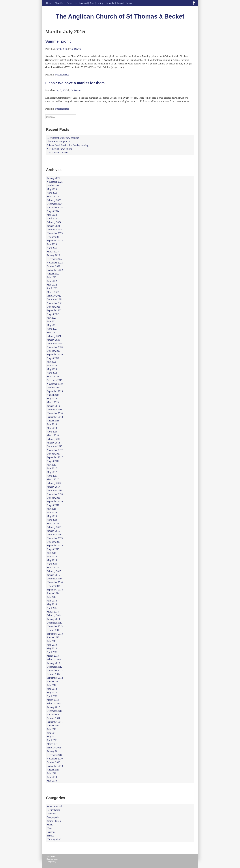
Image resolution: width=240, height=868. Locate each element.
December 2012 (55, 667)
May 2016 (52, 516)
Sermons (51, 832)
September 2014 (55, 590)
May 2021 (52, 325)
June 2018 (52, 424)
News (69, 3)
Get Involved (81, 3)
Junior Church (54, 821)
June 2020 (52, 365)
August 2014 (53, 593)
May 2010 (52, 781)
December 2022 (55, 259)
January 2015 (53, 575)
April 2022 (52, 288)
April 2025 (52, 193)
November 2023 (55, 233)
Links (120, 3)
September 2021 (55, 310)
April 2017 (52, 476)
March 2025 (53, 196)
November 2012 (55, 670)
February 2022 (54, 296)
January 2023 (53, 255)
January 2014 (53, 619)
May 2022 (52, 285)
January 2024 (53, 226)
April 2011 (52, 740)
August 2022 (53, 274)
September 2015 (55, 546)
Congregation (53, 817)
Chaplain (51, 814)
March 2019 (53, 402)
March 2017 (53, 479)
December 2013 (55, 623)
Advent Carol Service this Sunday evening (68, 145)
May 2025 (52, 189)
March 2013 (53, 656)
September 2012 (55, 678)
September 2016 (55, 501)
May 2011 (52, 737)
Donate (129, 3)
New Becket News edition (60, 149)
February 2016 (54, 527)
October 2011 (53, 718)
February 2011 (54, 748)
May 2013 (52, 648)
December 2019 (55, 380)
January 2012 (53, 707)
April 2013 (52, 652)
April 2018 (52, 432)
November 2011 (55, 715)
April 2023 (52, 248)
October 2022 (54, 266)
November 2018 (55, 413)
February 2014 (54, 615)
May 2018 (52, 428)
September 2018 (55, 417)
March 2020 (53, 377)
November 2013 (55, 626)
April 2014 (52, 608)
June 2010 (52, 777)
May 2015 (52, 560)
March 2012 (53, 700)
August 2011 (53, 726)
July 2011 (52, 729)
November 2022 (55, 263)
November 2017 (55, 450)
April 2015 (52, 564)
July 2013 (52, 641)
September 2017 (55, 457)
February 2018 (54, 439)
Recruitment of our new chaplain (63, 138)
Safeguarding (97, 3)
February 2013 (54, 659)
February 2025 (54, 200)
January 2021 (53, 340)
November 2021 (55, 303)
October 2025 (54, 185)
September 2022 (55, 270)
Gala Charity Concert (57, 153)
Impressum (51, 856)
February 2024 (54, 222)
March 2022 (53, 292)
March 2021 (53, 332)
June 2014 (52, 601)
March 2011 (53, 744)
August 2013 (53, 637)
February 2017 (54, 483)
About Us (59, 3)
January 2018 (53, 443)
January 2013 (53, 663)
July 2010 (52, 773)
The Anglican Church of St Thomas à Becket (120, 16)
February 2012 (54, 704)
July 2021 (52, 318)
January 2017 (53, 487)
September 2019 (55, 391)
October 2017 (54, 454)
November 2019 (55, 384)
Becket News (53, 810)
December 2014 (55, 579)
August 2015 (53, 549)
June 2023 (52, 244)
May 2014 (52, 604)
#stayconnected (54, 806)
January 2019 (53, 406)
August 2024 (53, 211)
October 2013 (54, 630)
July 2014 (52, 597)
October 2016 (54, 498)
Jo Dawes (76, 49)
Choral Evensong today (58, 142)
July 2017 (52, 465)
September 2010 (55, 766)
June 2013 (52, 645)
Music (50, 825)
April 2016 (52, 520)
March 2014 (53, 612)
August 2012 (53, 681)
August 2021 (53, 314)
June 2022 (52, 281)
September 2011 (55, 722)
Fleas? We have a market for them (75, 83)
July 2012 (52, 685)
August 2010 (53, 770)
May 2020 (52, 369)
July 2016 (52, 509)
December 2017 (55, 446)
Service (51, 836)
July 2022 (52, 277)
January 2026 (53, 178)
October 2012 (54, 674)
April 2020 (52, 373)
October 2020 (54, 351)
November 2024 (55, 208)
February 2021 (54, 336)
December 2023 (55, 230)
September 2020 (55, 354)
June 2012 (52, 689)
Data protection (52, 859)
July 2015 (52, 553)
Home (49, 3)
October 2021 (54, 307)
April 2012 (52, 696)
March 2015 (53, 568)
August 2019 (53, 395)
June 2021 (52, 321)
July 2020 (52, 362)
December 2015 (55, 535)
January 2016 (53, 531)
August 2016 (53, 505)
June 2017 (52, 468)
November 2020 (55, 347)
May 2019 (52, 399)
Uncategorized (62, 75)
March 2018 (53, 435)
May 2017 (52, 472)
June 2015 (52, 557)
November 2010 (55, 759)
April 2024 (52, 219)
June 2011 (52, 733)
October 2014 (54, 586)
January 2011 (53, 751)
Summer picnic (58, 41)
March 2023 (53, 252)
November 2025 (55, 182)
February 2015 (54, 571)
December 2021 (55, 299)
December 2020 (55, 343)
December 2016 (55, 490)
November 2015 (55, 538)
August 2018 (53, 421)
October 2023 (54, 237)
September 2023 (55, 241)
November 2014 (55, 582)
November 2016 (55, 494)
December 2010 (55, 755)
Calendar (110, 3)
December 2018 (55, 410)
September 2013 (55, 634)
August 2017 (53, 461)
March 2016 (53, 523)
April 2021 (52, 329)
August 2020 (53, 358)
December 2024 (55, 204)
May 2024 (52, 215)
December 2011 (55, 711)
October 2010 (54, 762)
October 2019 (54, 388)
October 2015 (54, 542)
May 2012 (52, 692)
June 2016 (52, 512)
